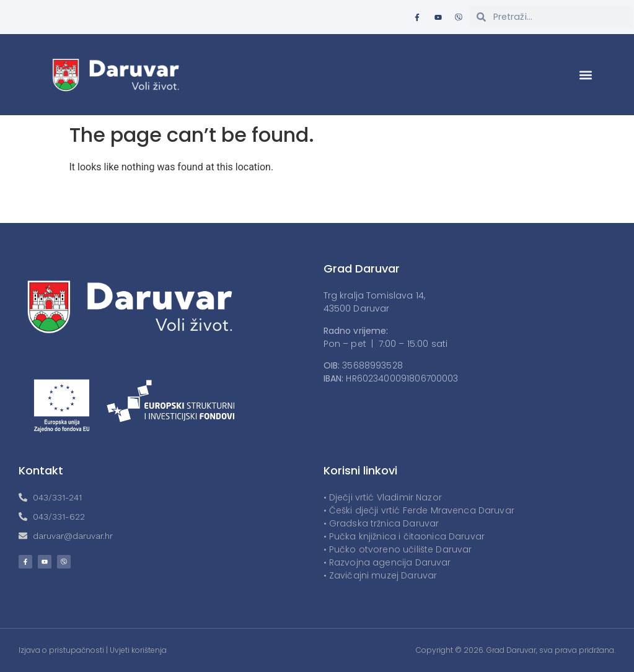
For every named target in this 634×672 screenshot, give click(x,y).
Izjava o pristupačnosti (61, 650)
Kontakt (41, 470)
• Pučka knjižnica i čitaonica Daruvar (404, 536)
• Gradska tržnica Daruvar (381, 523)
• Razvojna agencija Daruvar (387, 562)
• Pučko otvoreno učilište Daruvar (398, 549)
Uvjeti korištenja (138, 650)
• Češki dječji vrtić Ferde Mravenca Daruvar (419, 510)
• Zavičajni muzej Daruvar (381, 575)
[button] (586, 75)
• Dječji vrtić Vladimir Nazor (383, 497)
